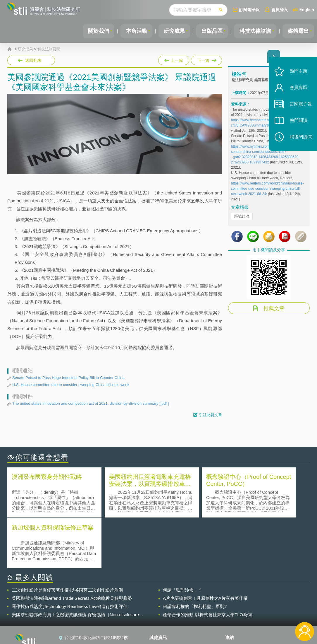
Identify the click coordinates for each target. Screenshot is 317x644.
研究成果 (170, 31)
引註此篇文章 (211, 415)
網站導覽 (161, 620)
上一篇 (174, 60)
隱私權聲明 (163, 595)
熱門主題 (297, 74)
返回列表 (33, 60)
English (307, 10)
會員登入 (280, 10)
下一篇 (206, 59)
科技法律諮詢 (254, 31)
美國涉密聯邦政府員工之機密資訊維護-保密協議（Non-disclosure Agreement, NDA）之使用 (75, 564)
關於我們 (93, 31)
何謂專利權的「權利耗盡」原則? (195, 555)
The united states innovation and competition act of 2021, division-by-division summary (91, 404)
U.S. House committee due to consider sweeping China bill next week (71, 385)
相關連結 (266, 595)
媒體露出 (298, 31)
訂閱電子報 (249, 10)
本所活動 (132, 31)
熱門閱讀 (297, 123)
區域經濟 (242, 217)
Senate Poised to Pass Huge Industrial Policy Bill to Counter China (68, 378)
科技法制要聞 (49, 49)
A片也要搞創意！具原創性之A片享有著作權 (205, 547)
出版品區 (209, 31)
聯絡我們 (161, 612)
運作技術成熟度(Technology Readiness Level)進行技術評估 (70, 555)
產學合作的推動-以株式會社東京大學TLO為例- (208, 564)
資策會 (235, 595)
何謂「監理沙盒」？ (183, 539)
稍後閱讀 (300, 140)
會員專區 (297, 90)
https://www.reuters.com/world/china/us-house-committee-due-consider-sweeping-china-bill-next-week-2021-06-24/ (267, 190)
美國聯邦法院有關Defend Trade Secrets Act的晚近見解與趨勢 (72, 547)
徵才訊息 (161, 604)
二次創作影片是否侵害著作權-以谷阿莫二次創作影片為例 (67, 539)
